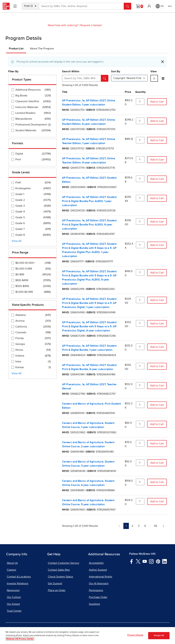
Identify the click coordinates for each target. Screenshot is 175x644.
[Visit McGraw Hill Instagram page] (151, 561)
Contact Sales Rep (59, 570)
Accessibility (96, 563)
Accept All (159, 637)
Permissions (96, 590)
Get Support (55, 583)
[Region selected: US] (160, 6)
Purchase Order (98, 597)
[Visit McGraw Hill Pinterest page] (158, 561)
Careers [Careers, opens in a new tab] (11, 570)
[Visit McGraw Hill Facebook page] (132, 561)
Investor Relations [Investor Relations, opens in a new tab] (18, 583)
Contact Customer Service (63, 563)
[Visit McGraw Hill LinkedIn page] (164, 561)
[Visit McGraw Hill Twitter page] (138, 561)
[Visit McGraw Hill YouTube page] (145, 561)
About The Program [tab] (42, 49)
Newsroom (13, 590)
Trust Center (14, 611)
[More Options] (170, 6)
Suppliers (94, 604)
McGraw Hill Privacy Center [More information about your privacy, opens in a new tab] (20, 640)
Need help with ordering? (63, 25)
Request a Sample (91, 25)
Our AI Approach (99, 583)
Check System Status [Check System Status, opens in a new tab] (60, 577)
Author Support (98, 570)
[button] (149, 6)
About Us (12, 563)
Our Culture (14, 597)
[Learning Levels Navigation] (15, 6)
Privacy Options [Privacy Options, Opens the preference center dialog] (135, 637)
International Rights (100, 577)
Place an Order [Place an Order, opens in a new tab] (57, 590)
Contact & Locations (19, 577)
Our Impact (13, 604)
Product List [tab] (16, 49)
